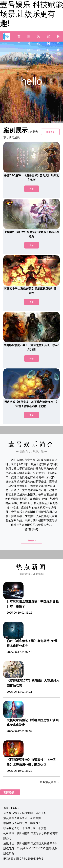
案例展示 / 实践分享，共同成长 (22, 823)
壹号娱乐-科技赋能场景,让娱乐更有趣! (31, 14)
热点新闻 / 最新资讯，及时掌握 (22, 818)
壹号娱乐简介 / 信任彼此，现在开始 (25, 813)
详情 (32, 189)
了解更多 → (31, 540)
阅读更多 (50, 132)
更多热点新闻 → (50, 782)
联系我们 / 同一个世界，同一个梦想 (25, 828)
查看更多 (32, 530)
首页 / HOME (11, 808)
